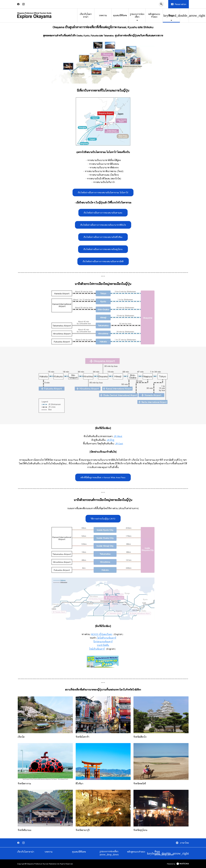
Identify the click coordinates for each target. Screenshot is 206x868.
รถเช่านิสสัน (103, 645)
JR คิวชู (111, 440)
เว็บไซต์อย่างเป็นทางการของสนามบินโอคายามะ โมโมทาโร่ (103, 192)
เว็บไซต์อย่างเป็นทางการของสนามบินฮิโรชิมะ (103, 237)
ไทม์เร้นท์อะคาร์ (97, 649)
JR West (118, 436)
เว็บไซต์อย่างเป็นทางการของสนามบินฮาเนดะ (103, 213)
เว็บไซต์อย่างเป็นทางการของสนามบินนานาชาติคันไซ (103, 225)
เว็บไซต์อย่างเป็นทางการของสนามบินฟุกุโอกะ (103, 249)
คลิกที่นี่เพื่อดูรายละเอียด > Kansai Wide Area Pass (103, 477)
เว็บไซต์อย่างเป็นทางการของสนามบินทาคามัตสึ (103, 261)
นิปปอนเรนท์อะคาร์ (103, 642)
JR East (119, 444)
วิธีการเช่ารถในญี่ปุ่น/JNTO (103, 519)
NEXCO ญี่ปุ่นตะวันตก (102, 634)
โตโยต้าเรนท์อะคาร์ (106, 638)
